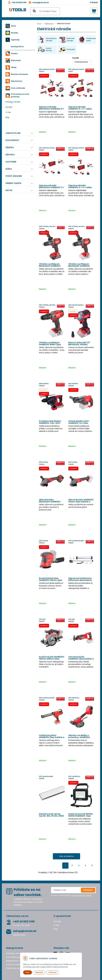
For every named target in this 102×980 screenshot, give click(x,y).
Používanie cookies (15, 968)
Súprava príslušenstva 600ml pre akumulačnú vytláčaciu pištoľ (80, 580)
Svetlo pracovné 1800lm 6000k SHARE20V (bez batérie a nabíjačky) (81, 816)
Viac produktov (66, 856)
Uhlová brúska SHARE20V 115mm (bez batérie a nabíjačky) (81, 502)
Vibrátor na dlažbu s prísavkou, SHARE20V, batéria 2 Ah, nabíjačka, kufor (80, 737)
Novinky (14, 33)
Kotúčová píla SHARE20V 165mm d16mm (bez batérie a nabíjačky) (52, 659)
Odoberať (88, 890)
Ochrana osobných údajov (19, 965)
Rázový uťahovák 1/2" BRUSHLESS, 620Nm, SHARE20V (79, 345)
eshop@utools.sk (41, 2)
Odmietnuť (52, 972)
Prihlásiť (94, 2)
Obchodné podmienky (17, 957)
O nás (8, 112)
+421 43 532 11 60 (19, 2)
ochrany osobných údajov (81, 895)
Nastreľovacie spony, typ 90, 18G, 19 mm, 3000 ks (51, 816)
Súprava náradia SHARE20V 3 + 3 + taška (80, 186)
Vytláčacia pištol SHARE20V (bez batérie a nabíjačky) (52, 737)
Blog (7, 117)
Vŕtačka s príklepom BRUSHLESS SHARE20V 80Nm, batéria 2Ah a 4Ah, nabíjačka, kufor (52, 266)
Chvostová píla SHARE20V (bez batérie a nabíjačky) (81, 659)
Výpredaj (15, 40)
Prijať (28, 972)
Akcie (13, 26)
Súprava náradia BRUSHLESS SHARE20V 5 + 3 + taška (51, 109)
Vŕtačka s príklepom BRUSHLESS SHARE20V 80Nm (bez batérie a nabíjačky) (79, 266)
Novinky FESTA (17, 47)
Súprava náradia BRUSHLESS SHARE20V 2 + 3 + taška (51, 187)
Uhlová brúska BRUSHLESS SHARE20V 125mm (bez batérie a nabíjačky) (50, 502)
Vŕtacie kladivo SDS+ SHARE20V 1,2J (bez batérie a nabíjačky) (79, 423)
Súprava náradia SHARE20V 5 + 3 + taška (80, 108)
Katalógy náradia (13, 102)
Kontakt (9, 107)
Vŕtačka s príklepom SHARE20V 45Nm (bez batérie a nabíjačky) (50, 345)
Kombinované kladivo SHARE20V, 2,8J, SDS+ (50, 422)
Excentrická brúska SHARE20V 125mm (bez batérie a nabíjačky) (51, 580)
